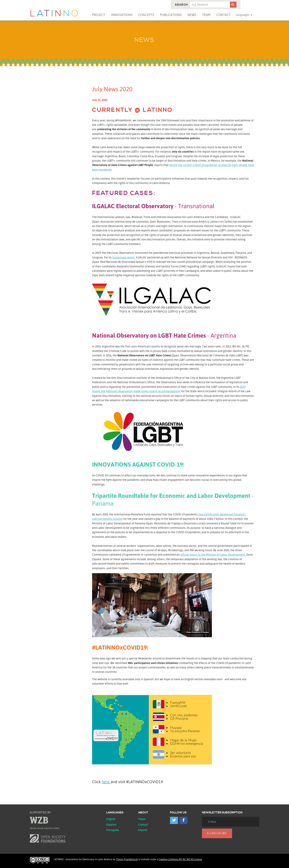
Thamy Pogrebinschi (127, 859)
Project (99, 15)
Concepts (146, 15)
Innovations (122, 15)
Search (181, 5)
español (111, 824)
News (192, 15)
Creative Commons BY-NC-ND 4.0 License (180, 859)
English (111, 819)
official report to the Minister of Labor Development (213, 554)
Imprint (143, 830)
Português (113, 830)
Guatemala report (123, 257)
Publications (171, 15)
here (106, 782)
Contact (223, 15)
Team (206, 15)
